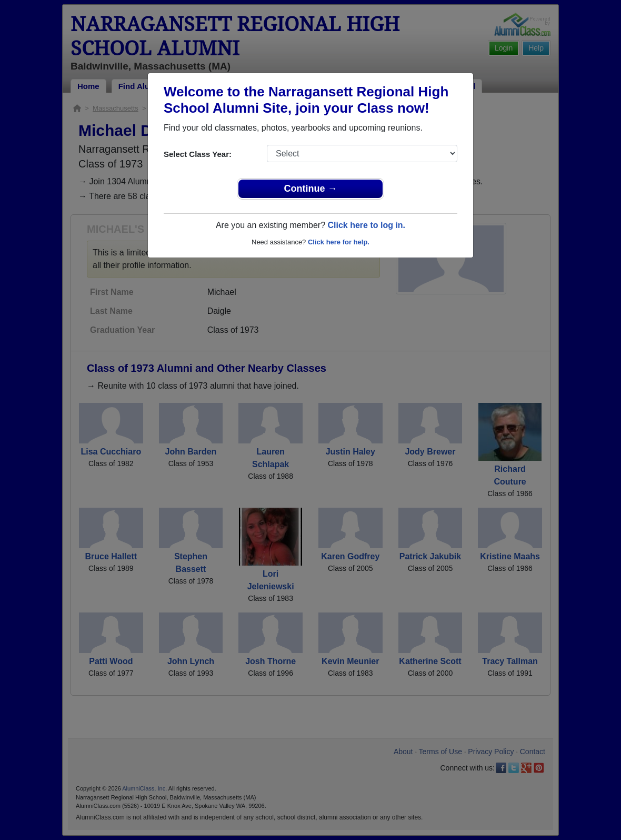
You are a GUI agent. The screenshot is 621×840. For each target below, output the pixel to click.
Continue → (311, 189)
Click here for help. (339, 242)
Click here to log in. (366, 225)
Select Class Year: (198, 154)
